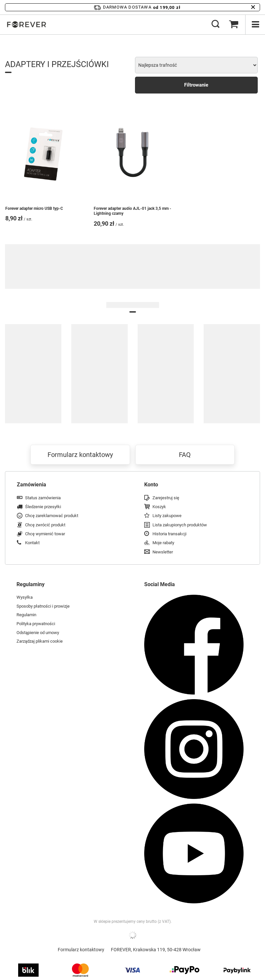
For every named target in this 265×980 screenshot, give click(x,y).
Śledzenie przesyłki (43, 507)
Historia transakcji (169, 534)
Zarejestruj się (166, 498)
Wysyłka (25, 597)
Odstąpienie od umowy (38, 633)
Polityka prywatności (36, 624)
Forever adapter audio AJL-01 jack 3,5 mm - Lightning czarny (132, 211)
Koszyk (159, 507)
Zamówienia (32, 485)
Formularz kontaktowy (80, 455)
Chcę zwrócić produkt (45, 525)
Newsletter (163, 552)
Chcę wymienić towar (45, 534)
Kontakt (32, 543)
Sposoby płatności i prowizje (43, 606)
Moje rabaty (163, 543)
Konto (151, 485)
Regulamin (26, 615)
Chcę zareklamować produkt (52, 516)
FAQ (185, 455)
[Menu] (255, 24)
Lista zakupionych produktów (180, 525)
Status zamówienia (43, 498)
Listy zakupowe (167, 516)
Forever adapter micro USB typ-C (34, 208)
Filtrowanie (196, 85)
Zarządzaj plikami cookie (40, 641)
